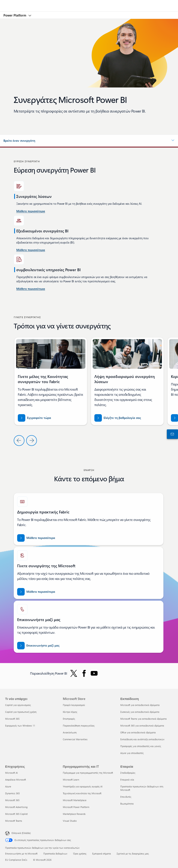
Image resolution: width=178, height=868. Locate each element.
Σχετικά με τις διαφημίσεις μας (133, 854)
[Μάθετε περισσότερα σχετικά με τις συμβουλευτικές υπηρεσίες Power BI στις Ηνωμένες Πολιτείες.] (31, 211)
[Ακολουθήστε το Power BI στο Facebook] (84, 673)
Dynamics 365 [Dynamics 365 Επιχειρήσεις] (12, 793)
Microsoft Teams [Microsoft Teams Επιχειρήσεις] (14, 821)
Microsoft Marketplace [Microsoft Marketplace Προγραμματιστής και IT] (75, 800)
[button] (89, 141)
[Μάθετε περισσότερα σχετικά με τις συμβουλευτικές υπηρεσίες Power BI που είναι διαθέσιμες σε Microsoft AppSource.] (31, 250)
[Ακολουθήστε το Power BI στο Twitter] (74, 673)
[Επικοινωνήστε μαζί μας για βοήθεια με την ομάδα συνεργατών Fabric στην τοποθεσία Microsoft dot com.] (38, 646)
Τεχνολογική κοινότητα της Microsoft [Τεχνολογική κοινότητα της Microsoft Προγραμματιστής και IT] (82, 793)
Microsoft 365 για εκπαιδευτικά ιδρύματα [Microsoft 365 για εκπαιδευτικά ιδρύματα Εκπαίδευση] (142, 726)
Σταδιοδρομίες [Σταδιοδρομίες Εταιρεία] (128, 773)
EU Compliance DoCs (16, 860)
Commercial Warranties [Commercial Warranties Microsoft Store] (75, 739)
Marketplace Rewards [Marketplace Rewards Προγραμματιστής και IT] (74, 814)
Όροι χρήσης (80, 854)
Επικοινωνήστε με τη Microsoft (21, 854)
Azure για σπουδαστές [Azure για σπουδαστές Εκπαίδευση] (132, 753)
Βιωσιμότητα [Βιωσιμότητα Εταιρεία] (127, 804)
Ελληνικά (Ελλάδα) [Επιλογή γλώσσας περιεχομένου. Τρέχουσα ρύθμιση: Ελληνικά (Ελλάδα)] (21, 833)
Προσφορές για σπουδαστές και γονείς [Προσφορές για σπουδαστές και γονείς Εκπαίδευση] (141, 746)
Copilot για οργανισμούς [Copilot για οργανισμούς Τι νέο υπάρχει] (18, 705)
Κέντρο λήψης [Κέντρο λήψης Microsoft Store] (70, 712)
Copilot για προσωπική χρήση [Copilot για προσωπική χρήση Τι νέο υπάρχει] (21, 712)
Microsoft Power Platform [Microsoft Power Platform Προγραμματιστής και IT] (76, 807)
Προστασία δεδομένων (55, 854)
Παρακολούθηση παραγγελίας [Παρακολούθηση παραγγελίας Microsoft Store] (79, 726)
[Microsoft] (89, 3)
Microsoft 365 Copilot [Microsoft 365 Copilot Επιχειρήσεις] (16, 814)
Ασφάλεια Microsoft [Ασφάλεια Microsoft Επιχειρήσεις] (16, 780)
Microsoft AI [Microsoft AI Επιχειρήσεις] (11, 773)
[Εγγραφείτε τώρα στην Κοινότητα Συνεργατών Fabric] (34, 418)
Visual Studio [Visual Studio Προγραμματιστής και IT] (70, 821)
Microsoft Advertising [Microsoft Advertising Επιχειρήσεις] (16, 807)
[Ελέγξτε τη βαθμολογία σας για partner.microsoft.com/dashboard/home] (118, 418)
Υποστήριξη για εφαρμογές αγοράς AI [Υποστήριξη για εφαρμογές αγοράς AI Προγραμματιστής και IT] (83, 786)
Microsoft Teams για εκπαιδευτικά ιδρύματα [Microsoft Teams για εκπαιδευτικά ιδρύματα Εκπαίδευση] (143, 719)
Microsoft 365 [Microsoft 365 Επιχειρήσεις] (12, 800)
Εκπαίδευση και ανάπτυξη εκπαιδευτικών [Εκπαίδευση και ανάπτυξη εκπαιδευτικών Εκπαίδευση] (142, 739)
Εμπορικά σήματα (102, 854)
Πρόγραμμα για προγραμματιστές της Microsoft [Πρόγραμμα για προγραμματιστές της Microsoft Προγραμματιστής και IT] (88, 773)
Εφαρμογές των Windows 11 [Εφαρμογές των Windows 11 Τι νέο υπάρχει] (20, 726)
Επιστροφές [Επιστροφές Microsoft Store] (69, 719)
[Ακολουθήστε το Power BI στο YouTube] (94, 673)
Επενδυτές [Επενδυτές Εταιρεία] (126, 797)
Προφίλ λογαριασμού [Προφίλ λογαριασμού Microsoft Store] (74, 705)
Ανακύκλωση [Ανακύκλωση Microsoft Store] (70, 732)
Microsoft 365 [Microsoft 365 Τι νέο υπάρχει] (12, 719)
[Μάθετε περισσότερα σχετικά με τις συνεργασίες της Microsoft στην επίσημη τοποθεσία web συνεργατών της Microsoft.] (36, 592)
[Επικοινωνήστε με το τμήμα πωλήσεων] (172, 434)
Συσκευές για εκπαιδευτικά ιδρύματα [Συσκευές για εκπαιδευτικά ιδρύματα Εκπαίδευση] (140, 712)
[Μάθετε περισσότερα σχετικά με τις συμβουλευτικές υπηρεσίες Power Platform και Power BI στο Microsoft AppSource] (31, 289)
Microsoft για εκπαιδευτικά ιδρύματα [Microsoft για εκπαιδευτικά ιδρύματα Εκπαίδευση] (140, 705)
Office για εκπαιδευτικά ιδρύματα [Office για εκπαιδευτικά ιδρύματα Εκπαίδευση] (138, 732)
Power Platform (15, 15)
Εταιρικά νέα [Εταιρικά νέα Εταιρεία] (127, 780)
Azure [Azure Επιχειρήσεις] (8, 786)
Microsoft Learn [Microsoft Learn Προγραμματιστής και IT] (71, 780)
